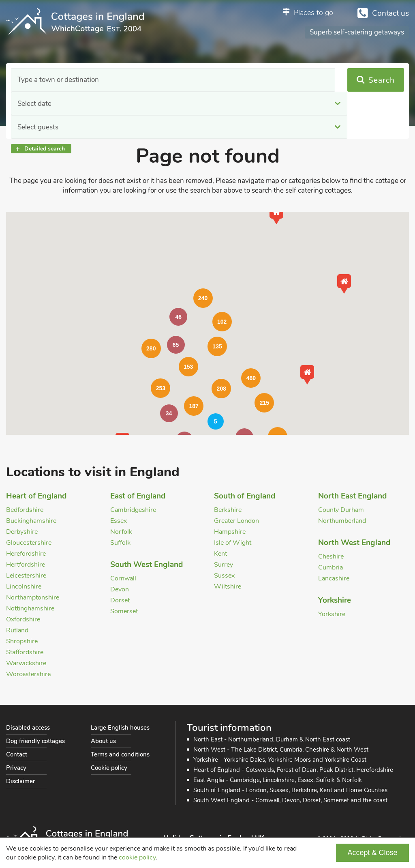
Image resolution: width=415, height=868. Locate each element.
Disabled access (28, 728)
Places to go (313, 13)
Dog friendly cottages (35, 741)
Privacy (16, 768)
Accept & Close (372, 853)
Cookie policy (109, 768)
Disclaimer (20, 781)
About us (103, 741)
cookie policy (137, 857)
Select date (147, 80)
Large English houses (120, 728)
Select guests (262, 80)
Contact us (390, 13)
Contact (17, 754)
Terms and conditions (120, 754)
